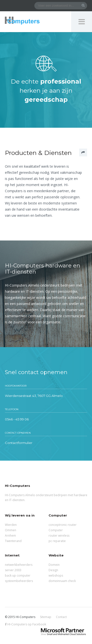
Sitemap (46, 617)
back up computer (18, 575)
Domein (54, 565)
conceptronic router (63, 525)
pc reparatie (57, 541)
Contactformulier (19, 443)
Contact (61, 617)
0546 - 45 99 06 (17, 419)
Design (53, 570)
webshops (56, 575)
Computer (56, 530)
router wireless (59, 536)
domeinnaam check (62, 581)
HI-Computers (22, 21)
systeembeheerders (19, 581)
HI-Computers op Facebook (26, 624)
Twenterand (13, 541)
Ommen (11, 530)
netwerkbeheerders (19, 565)
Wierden (11, 525)
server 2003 (13, 570)
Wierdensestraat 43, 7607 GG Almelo (34, 396)
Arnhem (10, 536)
